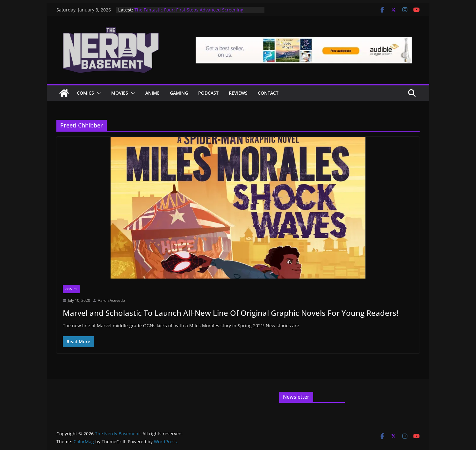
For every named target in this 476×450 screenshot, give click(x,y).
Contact (268, 93)
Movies (120, 93)
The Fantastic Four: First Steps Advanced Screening (189, 10)
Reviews (238, 93)
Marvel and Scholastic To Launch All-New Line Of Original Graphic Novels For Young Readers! (231, 313)
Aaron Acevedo (111, 300)
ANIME (152, 93)
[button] (97, 93)
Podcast (208, 93)
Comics (85, 93)
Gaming (179, 93)
